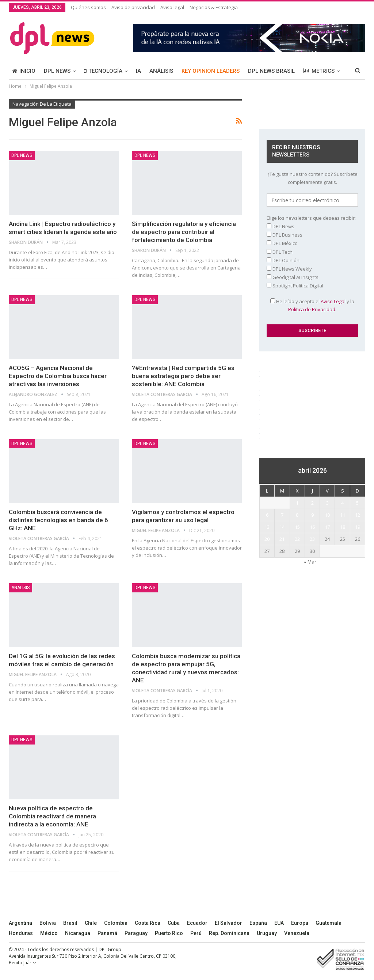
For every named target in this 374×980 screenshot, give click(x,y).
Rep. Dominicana (229, 933)
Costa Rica (148, 923)
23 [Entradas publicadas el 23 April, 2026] (312, 539)
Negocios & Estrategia (214, 7)
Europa (300, 923)
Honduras (21, 933)
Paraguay (136, 933)
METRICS (319, 71)
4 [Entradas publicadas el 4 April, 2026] (342, 503)
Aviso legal (172, 7)
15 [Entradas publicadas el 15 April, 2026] (297, 527)
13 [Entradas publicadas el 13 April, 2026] (267, 527)
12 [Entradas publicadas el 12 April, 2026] (358, 515)
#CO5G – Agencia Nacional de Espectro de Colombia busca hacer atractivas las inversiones (58, 376)
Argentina (20, 923)
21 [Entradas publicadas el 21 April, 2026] (282, 539)
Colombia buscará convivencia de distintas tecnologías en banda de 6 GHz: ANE (58, 520)
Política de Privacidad (312, 309)
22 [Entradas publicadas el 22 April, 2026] (297, 539)
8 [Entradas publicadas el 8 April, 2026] (297, 515)
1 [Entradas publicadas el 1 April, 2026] (297, 503)
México (49, 933)
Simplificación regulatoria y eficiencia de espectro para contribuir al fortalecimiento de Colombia (184, 232)
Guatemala (329, 923)
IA (138, 71)
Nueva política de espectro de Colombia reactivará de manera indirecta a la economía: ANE (52, 816)
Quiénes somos (88, 7)
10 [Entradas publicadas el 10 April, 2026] (327, 515)
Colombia (116, 923)
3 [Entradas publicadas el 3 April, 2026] (327, 503)
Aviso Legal (333, 301)
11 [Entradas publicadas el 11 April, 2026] (343, 515)
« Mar (310, 562)
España (258, 923)
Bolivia (48, 923)
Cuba (174, 923)
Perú (196, 933)
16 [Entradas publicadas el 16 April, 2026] (312, 527)
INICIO (24, 71)
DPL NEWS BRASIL (271, 71)
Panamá (107, 933)
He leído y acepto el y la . (312, 305)
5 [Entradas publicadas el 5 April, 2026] (357, 503)
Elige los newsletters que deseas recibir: (311, 218)
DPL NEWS (57, 71)
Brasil (70, 923)
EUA (279, 923)
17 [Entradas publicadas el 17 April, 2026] (327, 527)
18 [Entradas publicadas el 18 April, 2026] (343, 527)
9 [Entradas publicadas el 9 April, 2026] (312, 515)
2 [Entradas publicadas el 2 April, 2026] (312, 503)
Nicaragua (78, 933)
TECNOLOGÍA (103, 71)
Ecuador (197, 923)
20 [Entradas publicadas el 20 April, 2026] (267, 539)
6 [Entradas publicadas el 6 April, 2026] (267, 515)
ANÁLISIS (161, 71)
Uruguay (267, 933)
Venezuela (297, 933)
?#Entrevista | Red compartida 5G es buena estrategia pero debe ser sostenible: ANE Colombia (183, 376)
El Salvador (228, 923)
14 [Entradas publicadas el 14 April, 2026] (282, 527)
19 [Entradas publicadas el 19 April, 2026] (358, 527)
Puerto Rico (169, 933)
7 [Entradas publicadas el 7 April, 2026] (282, 515)
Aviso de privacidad (133, 7)
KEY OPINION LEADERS (211, 71)
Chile (91, 923)
